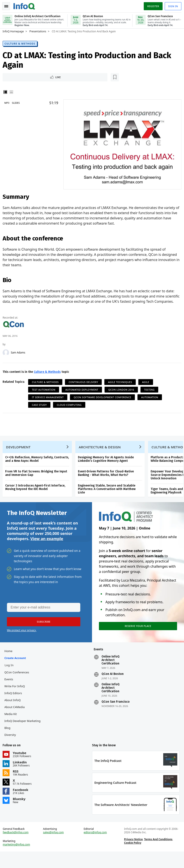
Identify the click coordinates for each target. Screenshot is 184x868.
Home (10, 662)
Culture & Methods (22, 43)
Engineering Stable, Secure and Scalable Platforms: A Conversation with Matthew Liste (108, 496)
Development (20, 454)
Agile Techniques (122, 386)
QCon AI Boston (113, 685)
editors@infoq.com (95, 847)
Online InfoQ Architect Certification (111, 671)
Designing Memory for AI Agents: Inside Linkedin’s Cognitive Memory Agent (108, 466)
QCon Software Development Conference (104, 401)
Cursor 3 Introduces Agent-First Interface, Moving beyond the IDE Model (37, 494)
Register (151, 5)
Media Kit (12, 725)
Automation (151, 401)
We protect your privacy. (22, 640)
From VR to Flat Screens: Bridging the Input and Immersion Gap (38, 480)
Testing (151, 393)
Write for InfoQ (16, 697)
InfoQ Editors (15, 704)
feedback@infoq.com (17, 847)
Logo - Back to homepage (26, 5)
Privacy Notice (133, 854)
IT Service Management (49, 401)
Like (16, 77)
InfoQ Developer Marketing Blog (24, 736)
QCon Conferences (18, 684)
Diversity (12, 746)
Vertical (7, 92)
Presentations (40, 31)
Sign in (171, 5)
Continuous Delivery (85, 386)
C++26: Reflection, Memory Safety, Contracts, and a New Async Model (39, 466)
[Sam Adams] (8, 356)
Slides (18, 103)
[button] (41, 631)
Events (10, 690)
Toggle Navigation (8, 5)
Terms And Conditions (158, 854)
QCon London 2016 (123, 393)
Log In (11, 676)
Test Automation (45, 393)
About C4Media (16, 718)
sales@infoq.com (54, 847)
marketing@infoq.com (18, 859)
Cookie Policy (132, 857)
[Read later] (30, 77)
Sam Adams (20, 356)
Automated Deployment (84, 393)
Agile (147, 386)
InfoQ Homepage (15, 31)
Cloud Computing (71, 408)
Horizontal (13, 92)
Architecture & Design (102, 454)
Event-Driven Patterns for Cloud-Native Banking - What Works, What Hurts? (108, 480)
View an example (47, 547)
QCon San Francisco (116, 713)
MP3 (9, 103)
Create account (17, 669)
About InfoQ (14, 711)
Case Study (41, 408)
